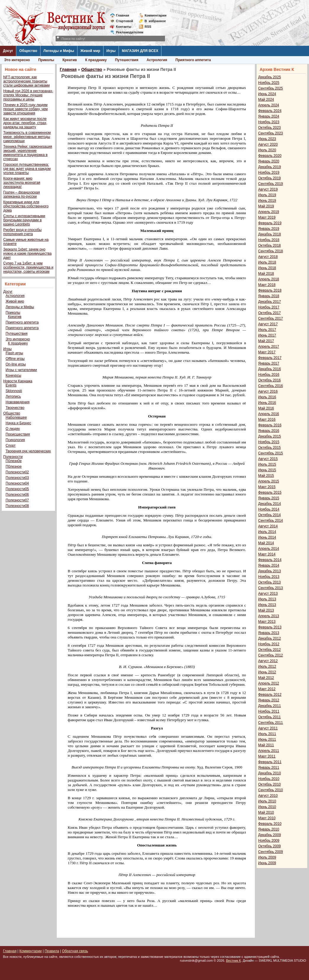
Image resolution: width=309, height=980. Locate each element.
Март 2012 (267, 689)
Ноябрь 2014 (269, 509)
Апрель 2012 (269, 683)
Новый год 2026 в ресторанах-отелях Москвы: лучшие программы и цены (28, 95)
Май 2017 (266, 341)
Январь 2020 (269, 161)
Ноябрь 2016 (269, 375)
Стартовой (124, 21)
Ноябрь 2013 (269, 577)
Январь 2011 (269, 768)
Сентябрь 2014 (271, 521)
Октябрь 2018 (270, 246)
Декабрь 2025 (270, 77)
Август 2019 (268, 189)
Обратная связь (75, 951)
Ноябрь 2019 (269, 173)
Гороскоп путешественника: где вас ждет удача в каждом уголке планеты (27, 169)
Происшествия (18, 434)
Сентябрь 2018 (271, 251)
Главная (123, 15)
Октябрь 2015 (270, 448)
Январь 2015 (269, 498)
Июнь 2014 (267, 537)
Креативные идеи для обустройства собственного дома (26, 206)
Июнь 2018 (267, 268)
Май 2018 (266, 274)
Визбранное (155, 21)
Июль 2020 (267, 150)
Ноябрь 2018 (269, 240)
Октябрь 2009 (270, 846)
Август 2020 (268, 144)
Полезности (13, 457)
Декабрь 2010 (270, 773)
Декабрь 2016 (270, 369)
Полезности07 (17, 500)
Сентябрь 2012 (271, 655)
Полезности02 (17, 472)
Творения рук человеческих (28, 451)
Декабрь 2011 (270, 706)
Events (11, 385)
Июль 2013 (267, 599)
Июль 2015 (267, 464)
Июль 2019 (267, 195)
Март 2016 (267, 420)
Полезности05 (17, 489)
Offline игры (15, 359)
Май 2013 (266, 610)
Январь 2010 (269, 829)
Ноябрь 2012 (269, 644)
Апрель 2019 (269, 212)
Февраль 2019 (270, 223)
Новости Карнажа (18, 381)
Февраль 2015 (270, 493)
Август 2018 (268, 257)
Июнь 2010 (267, 807)
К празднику (96, 60)
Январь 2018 (269, 296)
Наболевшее (16, 417)
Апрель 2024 (269, 105)
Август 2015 (268, 459)
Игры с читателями (21, 370)
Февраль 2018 (270, 290)
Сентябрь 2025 (271, 88)
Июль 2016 (267, 397)
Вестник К (233, 961)
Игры (111, 51)
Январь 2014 (269, 565)
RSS (148, 27)
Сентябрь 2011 (271, 723)
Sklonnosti (14, 391)
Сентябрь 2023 (271, 133)
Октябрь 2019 (270, 178)
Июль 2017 (267, 330)
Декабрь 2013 (270, 571)
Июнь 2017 (267, 335)
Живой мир (90, 51)
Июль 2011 (267, 734)
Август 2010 (268, 796)
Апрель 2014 (269, 549)
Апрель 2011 (269, 751)
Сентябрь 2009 (271, 852)
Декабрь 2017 (270, 302)
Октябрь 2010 (270, 784)
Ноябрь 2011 (269, 711)
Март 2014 (267, 554)
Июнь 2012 (267, 672)
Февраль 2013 (270, 627)
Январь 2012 (269, 700)
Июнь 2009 (267, 863)
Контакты (124, 27)
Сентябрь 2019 (271, 184)
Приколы (46, 60)
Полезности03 (17, 478)
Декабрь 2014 (270, 504)
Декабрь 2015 (270, 436)
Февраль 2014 (270, 560)
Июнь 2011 (267, 740)
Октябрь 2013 (270, 582)
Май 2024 (266, 100)
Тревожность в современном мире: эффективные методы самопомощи (27, 137)
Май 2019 (266, 206)
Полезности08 (17, 506)
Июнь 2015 (267, 470)
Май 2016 (266, 408)
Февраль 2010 (270, 824)
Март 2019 (267, 217)
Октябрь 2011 (270, 717)
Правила (52, 951)
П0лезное (14, 467)
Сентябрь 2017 (271, 318)
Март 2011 (267, 756)
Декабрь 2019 (270, 167)
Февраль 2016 (270, 425)
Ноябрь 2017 (269, 307)
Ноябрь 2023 (269, 122)
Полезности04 (17, 483)
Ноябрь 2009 (269, 841)
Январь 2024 (269, 116)
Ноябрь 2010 (269, 779)
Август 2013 (268, 594)
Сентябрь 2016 (271, 386)
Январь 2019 (269, 229)
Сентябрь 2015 (271, 453)
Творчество (15, 408)
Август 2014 (268, 526)
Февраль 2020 (270, 156)
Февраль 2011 (270, 762)
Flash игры (14, 353)
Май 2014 (266, 543)
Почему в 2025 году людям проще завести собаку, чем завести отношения (25, 109)
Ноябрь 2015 (269, 442)
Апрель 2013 (269, 616)
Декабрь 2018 (270, 234)
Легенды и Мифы (59, 51)
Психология (15, 440)
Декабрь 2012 (270, 638)
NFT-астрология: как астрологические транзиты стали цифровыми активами (26, 81)
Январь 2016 (269, 431)
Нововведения (18, 402)
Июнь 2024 (267, 94)
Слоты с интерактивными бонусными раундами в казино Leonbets (24, 220)
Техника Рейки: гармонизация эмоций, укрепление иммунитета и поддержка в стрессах (28, 153)
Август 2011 (268, 728)
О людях (13, 429)
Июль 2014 (267, 532)
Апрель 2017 (269, 347)
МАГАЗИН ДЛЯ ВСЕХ (140, 51)
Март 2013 (267, 622)
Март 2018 (267, 285)
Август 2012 (268, 661)
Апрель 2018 (269, 279)
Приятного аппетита (193, 60)
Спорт (11, 446)
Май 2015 (266, 476)
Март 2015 (267, 487)
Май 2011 (266, 745)
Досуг (8, 51)
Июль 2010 (267, 801)
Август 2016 (268, 391)
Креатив (70, 60)
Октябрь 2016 (270, 380)
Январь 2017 (269, 363)
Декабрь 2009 (270, 835)
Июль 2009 (267, 857)
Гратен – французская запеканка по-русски (22, 194)
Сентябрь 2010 (271, 790)
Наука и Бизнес (18, 423)
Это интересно (17, 60)
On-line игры (16, 364)
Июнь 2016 (267, 403)
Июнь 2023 (267, 139)
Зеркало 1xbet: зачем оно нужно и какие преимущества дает (27, 253)
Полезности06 (17, 495)
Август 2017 (268, 324)
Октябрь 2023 (270, 128)
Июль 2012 (267, 667)
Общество (28, 51)
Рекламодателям (127, 32)
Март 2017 (267, 352)
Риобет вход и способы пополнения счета (22, 232)
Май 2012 (266, 678)
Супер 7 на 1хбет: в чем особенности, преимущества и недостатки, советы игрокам (28, 267)
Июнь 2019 (267, 201)
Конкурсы (13, 376)
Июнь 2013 (267, 605)
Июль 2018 (267, 262)
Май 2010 (266, 812)
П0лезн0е (14, 461)
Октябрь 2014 (270, 515)
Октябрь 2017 (270, 313)
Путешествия (127, 60)
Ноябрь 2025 (269, 83)
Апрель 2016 (269, 414)
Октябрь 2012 (270, 650)
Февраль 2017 (270, 358)
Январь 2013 (269, 633)
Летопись (13, 396)
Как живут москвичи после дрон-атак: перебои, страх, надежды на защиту (25, 123)
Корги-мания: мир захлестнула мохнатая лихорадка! (22, 183)
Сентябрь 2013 (271, 588)
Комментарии (156, 15)
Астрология (157, 60)
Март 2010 (267, 818)
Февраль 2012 (270, 695)
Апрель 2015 (269, 481)
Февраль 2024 (270, 111)
